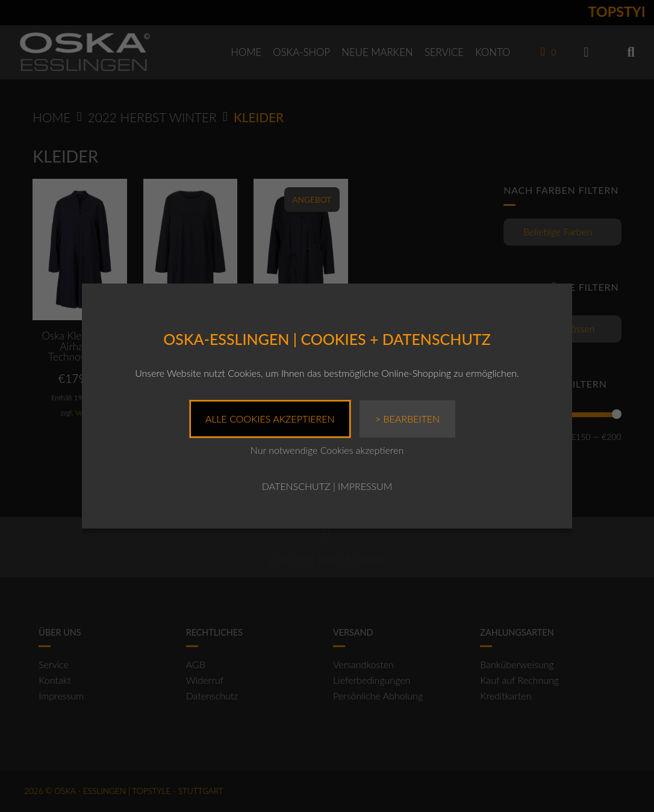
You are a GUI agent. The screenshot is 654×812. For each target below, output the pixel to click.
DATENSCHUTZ (296, 486)
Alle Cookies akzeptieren (270, 419)
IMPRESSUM (365, 486)
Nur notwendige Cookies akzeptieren (327, 450)
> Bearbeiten (407, 419)
